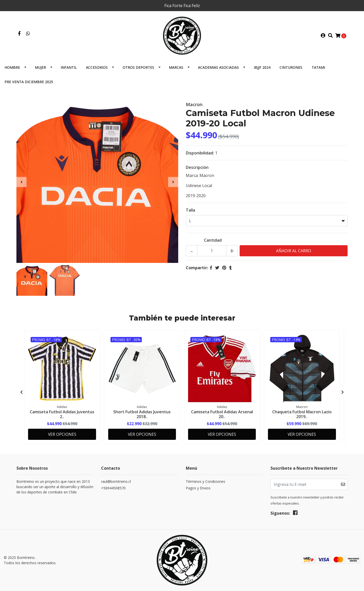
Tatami (318, 68)
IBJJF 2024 (262, 68)
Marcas (176, 68)
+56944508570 (113, 488)
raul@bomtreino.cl (116, 482)
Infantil (69, 68)
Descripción (197, 168)
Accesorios (97, 68)
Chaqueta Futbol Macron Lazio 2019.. (302, 415)
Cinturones (291, 68)
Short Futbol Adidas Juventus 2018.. (142, 415)
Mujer (40, 68)
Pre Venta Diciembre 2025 (29, 83)
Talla (190, 211)
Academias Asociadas (218, 68)
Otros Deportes (138, 68)
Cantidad (213, 241)
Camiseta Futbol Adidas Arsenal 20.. (222, 415)
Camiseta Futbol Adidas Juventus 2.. (62, 415)
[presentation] (21, 183)
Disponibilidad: (200, 154)
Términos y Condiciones (206, 482)
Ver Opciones (62, 434)
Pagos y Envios (198, 488)
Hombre (12, 68)
